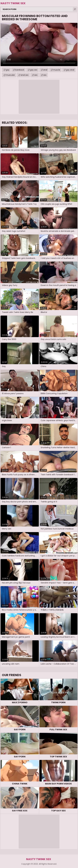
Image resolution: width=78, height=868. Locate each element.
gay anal (70, 70)
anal (45, 70)
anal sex (25, 75)
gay (8, 70)
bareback (20, 70)
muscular (10, 75)
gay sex (34, 70)
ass (45, 75)
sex (36, 75)
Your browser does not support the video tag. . (39, 45)
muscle (57, 70)
